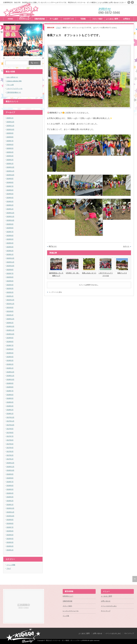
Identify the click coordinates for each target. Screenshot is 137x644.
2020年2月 (10, 323)
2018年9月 (10, 383)
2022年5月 (10, 281)
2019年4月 (10, 357)
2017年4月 (10, 448)
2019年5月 (10, 353)
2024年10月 (10, 175)
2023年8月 (10, 228)
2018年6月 (10, 395)
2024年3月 (10, 201)
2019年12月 (10, 326)
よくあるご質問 (112, 19)
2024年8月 (10, 182)
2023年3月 (10, 247)
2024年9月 (10, 179)
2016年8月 (10, 478)
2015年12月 (10, 508)
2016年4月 (10, 493)
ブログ (58, 28)
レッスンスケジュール (71, 611)
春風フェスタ (122, 273)
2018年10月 (10, 379)
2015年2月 (10, 546)
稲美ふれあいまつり (89, 273)
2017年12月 (10, 417)
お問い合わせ (106, 601)
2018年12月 (10, 372)
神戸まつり (53, 246)
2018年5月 (10, 398)
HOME (10, 19)
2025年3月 (10, 156)
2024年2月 (10, 205)
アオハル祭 (10, 85)
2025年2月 (10, 160)
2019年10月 (10, 334)
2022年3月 (10, 288)
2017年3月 (10, 451)
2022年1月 (10, 296)
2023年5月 (10, 239)
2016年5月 (10, 489)
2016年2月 (10, 501)
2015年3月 (10, 542)
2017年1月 (10, 459)
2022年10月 (10, 266)
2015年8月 (10, 523)
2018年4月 (10, 402)
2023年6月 (10, 235)
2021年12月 (10, 300)
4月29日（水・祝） (73, 273)
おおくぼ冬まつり (12, 77)
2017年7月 (10, 436)
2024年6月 (10, 190)
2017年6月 (10, 440)
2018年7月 (10, 391)
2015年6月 (10, 531)
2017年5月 (10, 444)
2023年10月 (10, 220)
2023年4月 (10, 243)
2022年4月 (10, 285)
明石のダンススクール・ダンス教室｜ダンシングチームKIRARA (67, 640)
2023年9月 (10, 224)
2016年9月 (10, 474)
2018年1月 (10, 414)
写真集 (83, 19)
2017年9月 (10, 429)
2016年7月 (10, 482)
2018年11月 (10, 376)
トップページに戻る (55, 292)
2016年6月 (10, 486)
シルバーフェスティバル (14, 88)
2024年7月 (10, 186)
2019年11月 (10, 330)
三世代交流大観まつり (14, 92)
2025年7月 (10, 141)
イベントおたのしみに (109, 606)
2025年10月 (10, 129)
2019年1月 (10, 368)
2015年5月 (10, 535)
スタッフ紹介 (97, 19)
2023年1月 (10, 254)
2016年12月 (10, 463)
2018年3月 (10, 406)
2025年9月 (10, 133)
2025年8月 (10, 137)
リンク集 (66, 616)
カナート (126, 246)
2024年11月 (10, 171)
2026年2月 (10, 118)
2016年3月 (10, 497)
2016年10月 (10, 470)
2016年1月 (10, 505)
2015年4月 (10, 539)
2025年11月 (10, 126)
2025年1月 (10, 164)
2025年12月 (10, 122)
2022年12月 (10, 258)
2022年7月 (10, 273)
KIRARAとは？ (25, 19)
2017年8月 (10, 433)
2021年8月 (10, 311)
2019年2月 (10, 364)
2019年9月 (10, 338)
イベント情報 (11, 565)
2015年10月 (10, 516)
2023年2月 (10, 251)
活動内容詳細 (40, 19)
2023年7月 (10, 232)
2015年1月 (10, 550)
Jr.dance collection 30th (14, 81)
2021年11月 (10, 304)
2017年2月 (10, 455)
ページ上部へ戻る (135, 579)
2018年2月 (10, 410)
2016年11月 (10, 467)
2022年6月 (10, 277)
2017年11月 (10, 421)
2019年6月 (10, 349)
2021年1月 (10, 315)
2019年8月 (10, 342)
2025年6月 (10, 144)
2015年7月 (10, 527)
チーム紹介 (54, 19)
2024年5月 (10, 194)
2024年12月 (10, 167)
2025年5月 (10, 148)
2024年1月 (10, 209)
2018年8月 (10, 387)
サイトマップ (106, 611)
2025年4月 (10, 152)
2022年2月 (10, 292)
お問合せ (127, 19)
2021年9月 (10, 307)
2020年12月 (10, 319)
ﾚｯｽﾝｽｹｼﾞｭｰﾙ (68, 19)
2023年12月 (10, 213)
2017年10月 (10, 425)
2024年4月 (10, 198)
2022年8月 (10, 270)
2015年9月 (10, 520)
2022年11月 (10, 262)
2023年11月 (10, 216)
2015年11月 (10, 512)
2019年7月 (10, 345)
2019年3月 (10, 360)
